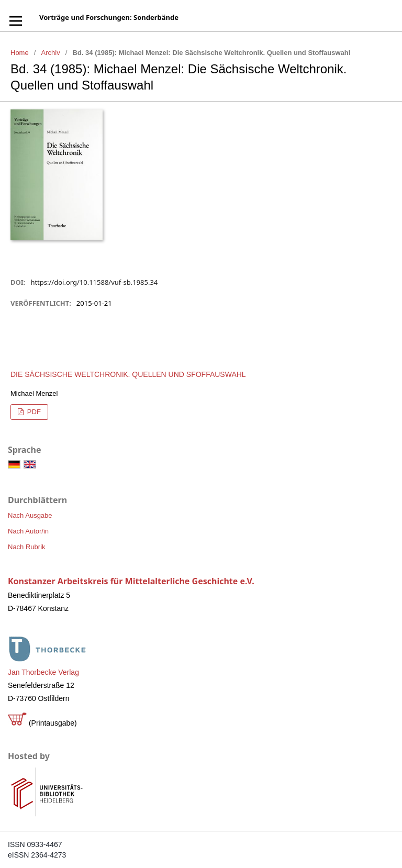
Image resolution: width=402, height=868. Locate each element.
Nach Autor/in (28, 531)
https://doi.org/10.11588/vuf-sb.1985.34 (94, 282)
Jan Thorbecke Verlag (43, 672)
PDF (33, 412)
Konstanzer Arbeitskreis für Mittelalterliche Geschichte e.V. (131, 581)
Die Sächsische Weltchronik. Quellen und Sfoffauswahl (128, 374)
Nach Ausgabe (30, 515)
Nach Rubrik (27, 547)
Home (20, 53)
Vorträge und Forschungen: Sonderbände (109, 17)
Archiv (51, 53)
